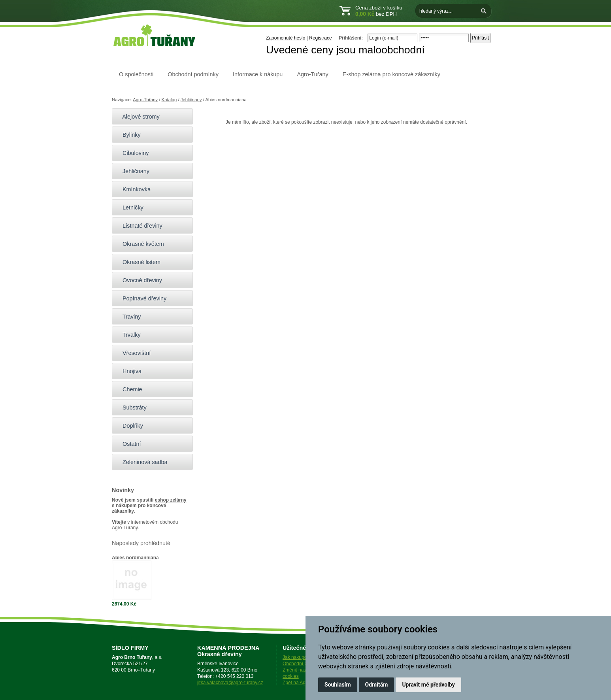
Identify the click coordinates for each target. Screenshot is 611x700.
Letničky (130, 208)
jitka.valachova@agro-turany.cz (230, 683)
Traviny (128, 317)
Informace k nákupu (258, 74)
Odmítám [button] (377, 685)
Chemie (129, 389)
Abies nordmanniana (135, 558)
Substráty (131, 408)
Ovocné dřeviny (139, 280)
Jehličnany (191, 100)
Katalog (169, 100)
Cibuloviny (132, 153)
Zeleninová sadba (142, 462)
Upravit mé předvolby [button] (428, 685)
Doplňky (129, 426)
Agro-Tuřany (312, 74)
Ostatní (128, 444)
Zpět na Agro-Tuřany (304, 683)
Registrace (320, 38)
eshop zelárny (171, 500)
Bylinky (128, 135)
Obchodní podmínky (193, 74)
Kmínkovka (133, 189)
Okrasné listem (138, 262)
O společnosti (136, 74)
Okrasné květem (140, 244)
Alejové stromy (138, 117)
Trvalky (128, 335)
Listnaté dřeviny (139, 226)
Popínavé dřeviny (141, 298)
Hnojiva (129, 371)
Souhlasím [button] (338, 685)
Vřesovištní (133, 353)
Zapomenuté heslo (286, 38)
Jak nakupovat (298, 657)
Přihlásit (480, 38)
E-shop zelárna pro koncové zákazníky (391, 74)
